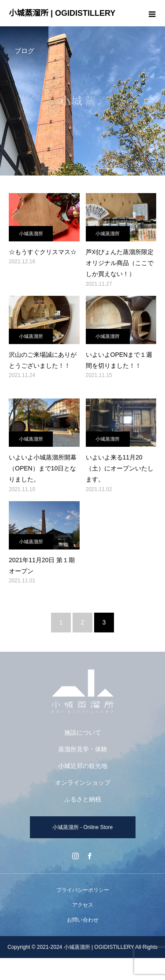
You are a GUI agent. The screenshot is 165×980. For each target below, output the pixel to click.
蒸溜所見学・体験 (83, 749)
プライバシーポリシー (83, 890)
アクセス (83, 905)
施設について (83, 732)
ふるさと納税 (83, 799)
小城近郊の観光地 (83, 766)
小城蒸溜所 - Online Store (82, 827)
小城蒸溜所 (31, 233)
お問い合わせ (83, 920)
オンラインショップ (83, 783)
